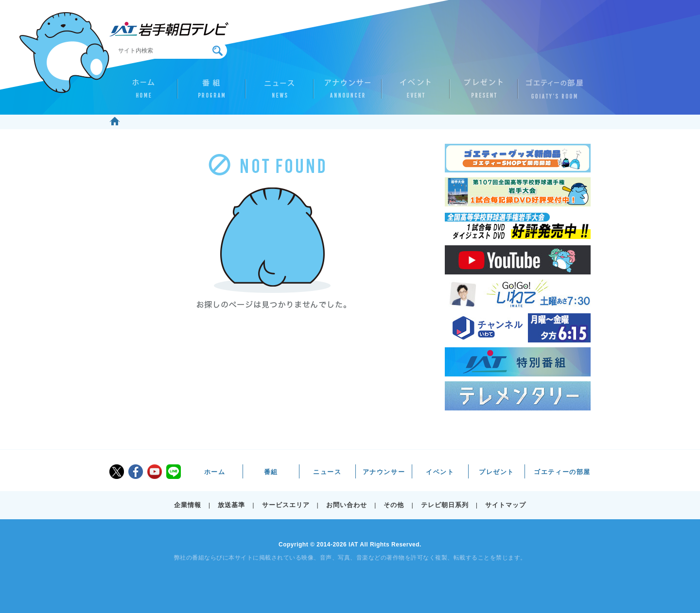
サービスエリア (286, 505)
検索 (218, 51)
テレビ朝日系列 (445, 505)
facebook (136, 472)
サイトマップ (506, 505)
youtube (155, 472)
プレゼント (484, 93)
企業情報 (188, 505)
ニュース (280, 93)
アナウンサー (348, 93)
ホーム (143, 93)
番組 (211, 93)
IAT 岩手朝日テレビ (169, 29)
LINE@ (174, 472)
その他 (394, 505)
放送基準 (231, 505)
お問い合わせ (347, 505)
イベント (416, 93)
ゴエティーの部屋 (552, 93)
